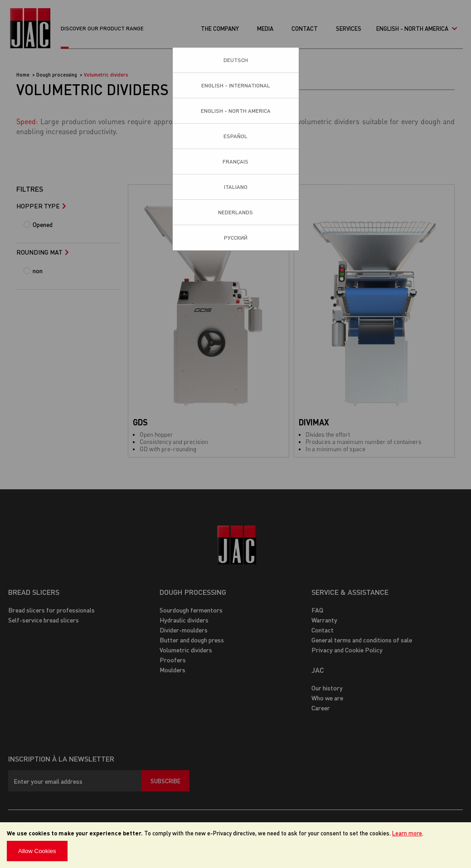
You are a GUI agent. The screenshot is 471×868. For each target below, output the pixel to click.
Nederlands (235, 212)
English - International (236, 85)
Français (235, 162)
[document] (235, 845)
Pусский (236, 238)
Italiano (236, 187)
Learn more (407, 833)
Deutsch (236, 60)
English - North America (236, 111)
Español (235, 136)
